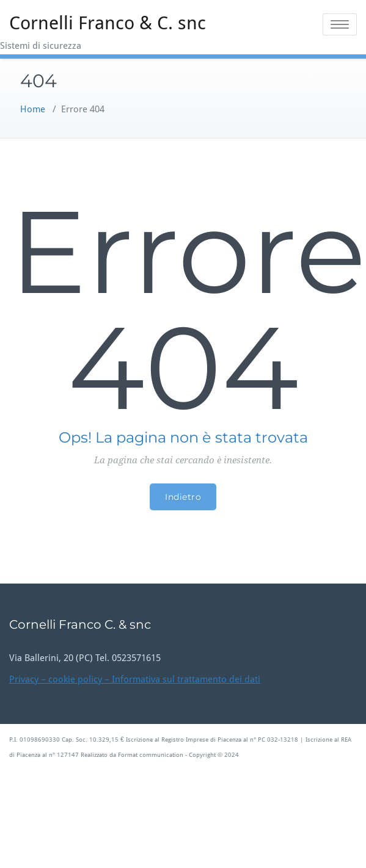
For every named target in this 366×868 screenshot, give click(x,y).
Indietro (183, 497)
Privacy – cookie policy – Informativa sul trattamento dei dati (135, 679)
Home (33, 109)
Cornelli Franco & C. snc (108, 23)
